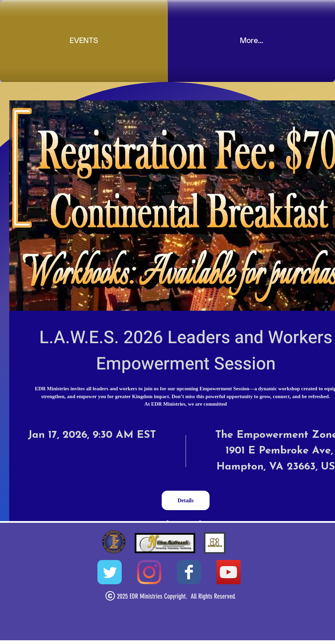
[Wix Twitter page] (110, 572)
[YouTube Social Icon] (229, 572)
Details (185, 500)
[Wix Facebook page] (189, 572)
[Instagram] (149, 572)
